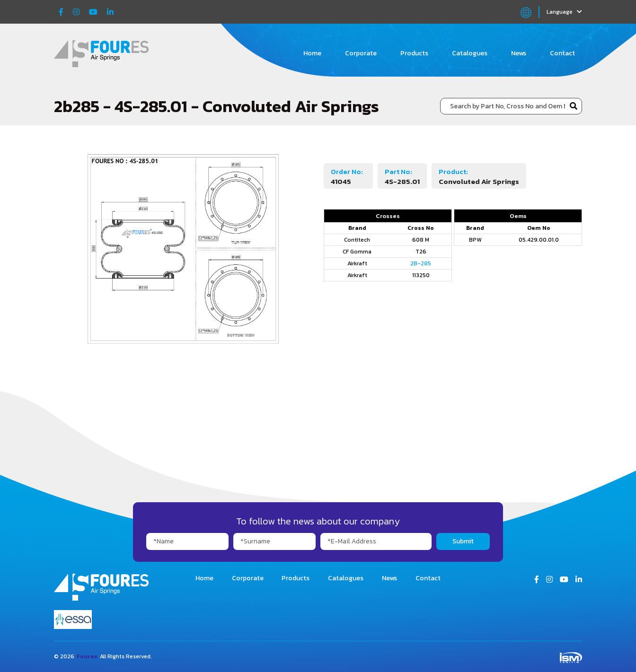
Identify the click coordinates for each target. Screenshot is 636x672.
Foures (87, 656)
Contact (562, 53)
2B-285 (421, 263)
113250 (421, 275)
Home (312, 53)
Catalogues (470, 53)
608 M (421, 240)
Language (564, 12)
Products (414, 53)
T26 (421, 252)
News (519, 53)
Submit (463, 541)
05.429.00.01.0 (539, 240)
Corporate (361, 53)
